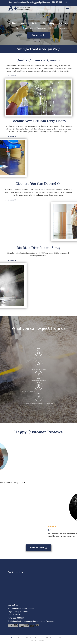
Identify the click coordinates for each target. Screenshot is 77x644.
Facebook (50, 621)
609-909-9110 (19, 618)
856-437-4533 (57, 2)
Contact (41, 641)
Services (21, 638)
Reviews (33, 641)
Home (13, 638)
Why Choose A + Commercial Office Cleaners (41, 638)
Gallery (61, 638)
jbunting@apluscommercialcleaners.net (29, 621)
